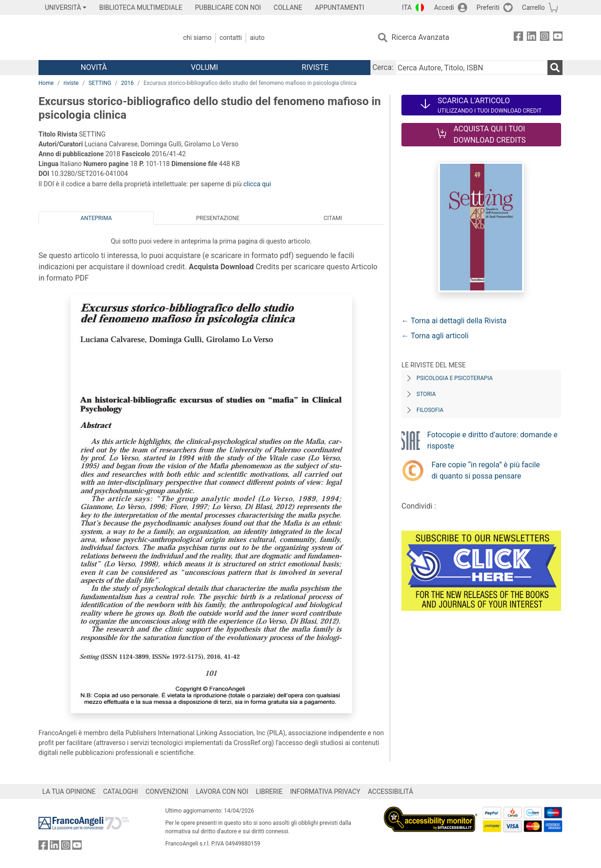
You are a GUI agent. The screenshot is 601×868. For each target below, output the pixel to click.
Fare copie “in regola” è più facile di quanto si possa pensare (486, 470)
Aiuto (257, 38)
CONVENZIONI (167, 792)
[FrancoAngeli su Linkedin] (532, 38)
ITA (407, 8)
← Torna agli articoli (435, 336)
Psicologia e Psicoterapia (455, 378)
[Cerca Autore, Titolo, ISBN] (471, 68)
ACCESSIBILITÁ (391, 792)
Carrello (533, 8)
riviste (71, 83)
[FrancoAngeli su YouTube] (558, 38)
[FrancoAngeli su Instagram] (545, 38)
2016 (127, 83)
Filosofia (430, 410)
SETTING (100, 83)
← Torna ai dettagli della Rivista (454, 321)
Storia (426, 394)
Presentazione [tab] (218, 218)
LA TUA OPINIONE (69, 792)
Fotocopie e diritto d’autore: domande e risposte (493, 440)
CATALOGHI (121, 792)
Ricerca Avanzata (420, 37)
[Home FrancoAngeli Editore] (101, 38)
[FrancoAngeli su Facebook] (518, 38)
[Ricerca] (555, 68)
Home (46, 83)
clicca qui (257, 184)
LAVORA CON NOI (222, 792)
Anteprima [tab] (96, 218)
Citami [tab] (333, 218)
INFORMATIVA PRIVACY (325, 792)
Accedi (444, 8)
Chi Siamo (197, 38)
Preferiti (488, 8)
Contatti (231, 38)
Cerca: (383, 67)
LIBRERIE (269, 792)
